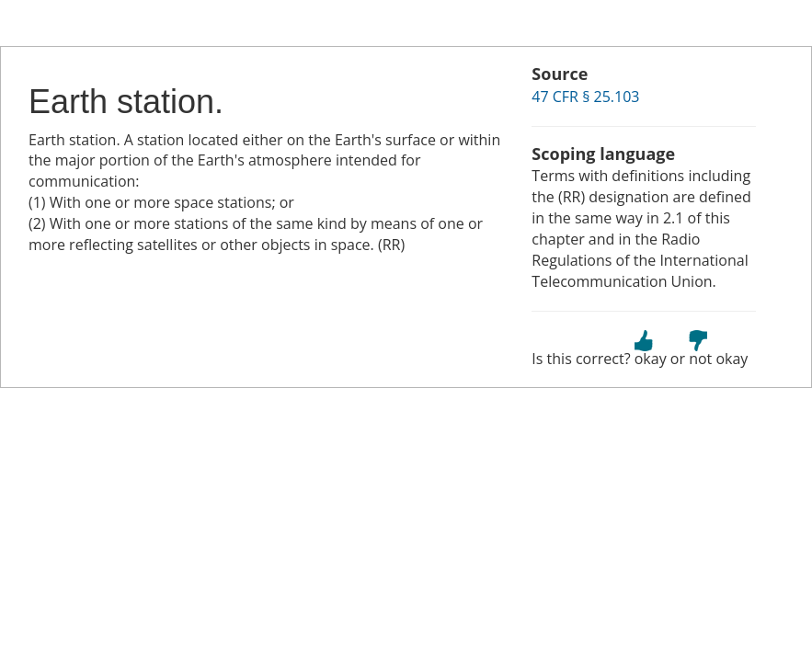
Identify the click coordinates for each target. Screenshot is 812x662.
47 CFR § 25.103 (585, 97)
